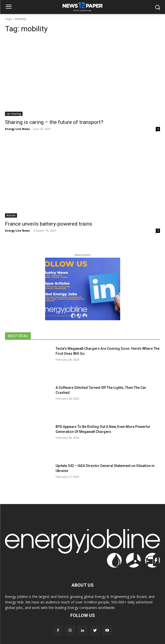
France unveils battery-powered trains (49, 224)
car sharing (14, 114)
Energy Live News (17, 129)
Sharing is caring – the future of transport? (54, 122)
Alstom (11, 215)
